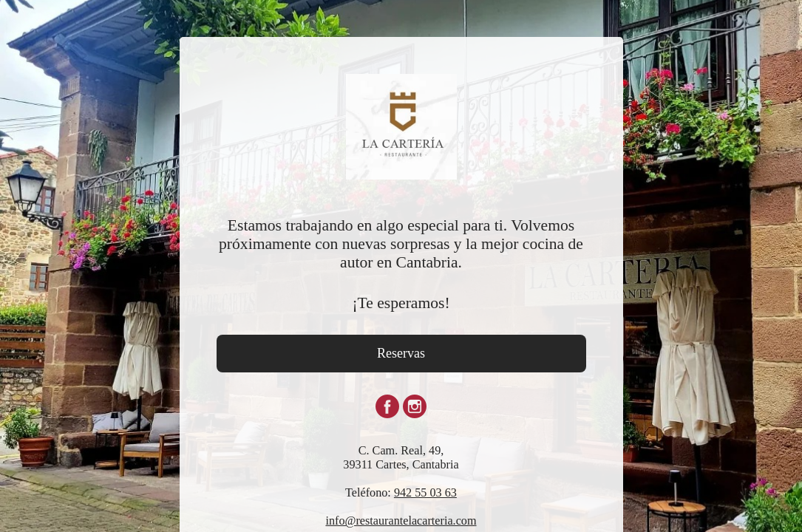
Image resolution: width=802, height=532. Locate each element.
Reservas (401, 353)
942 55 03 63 (425, 493)
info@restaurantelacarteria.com (401, 521)
